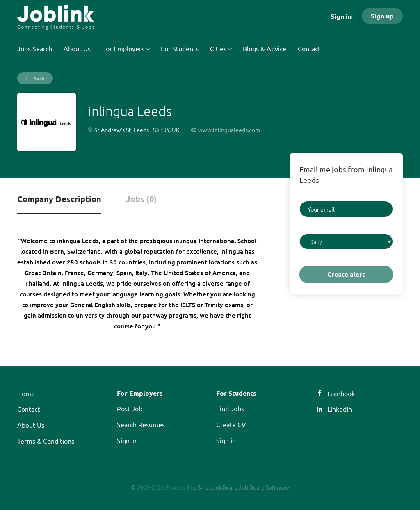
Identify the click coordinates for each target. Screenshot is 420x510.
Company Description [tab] (59, 199)
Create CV (231, 424)
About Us (31, 425)
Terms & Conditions (46, 441)
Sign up (382, 16)
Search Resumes (141, 424)
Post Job (130, 408)
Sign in (341, 16)
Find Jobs (230, 408)
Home (26, 393)
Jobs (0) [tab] (141, 199)
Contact (29, 409)
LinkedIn (340, 409)
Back (38, 78)
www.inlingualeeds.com (229, 130)
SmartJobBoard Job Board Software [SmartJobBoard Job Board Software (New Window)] (243, 487)
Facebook (341, 393)
